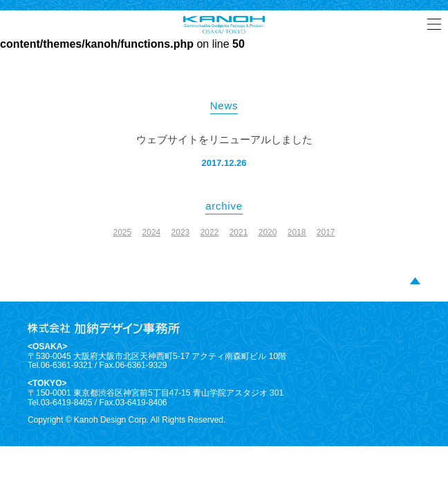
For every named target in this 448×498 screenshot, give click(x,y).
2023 (181, 232)
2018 (297, 232)
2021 (239, 232)
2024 (152, 232)
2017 (326, 232)
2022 (210, 232)
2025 (122, 232)
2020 (268, 232)
